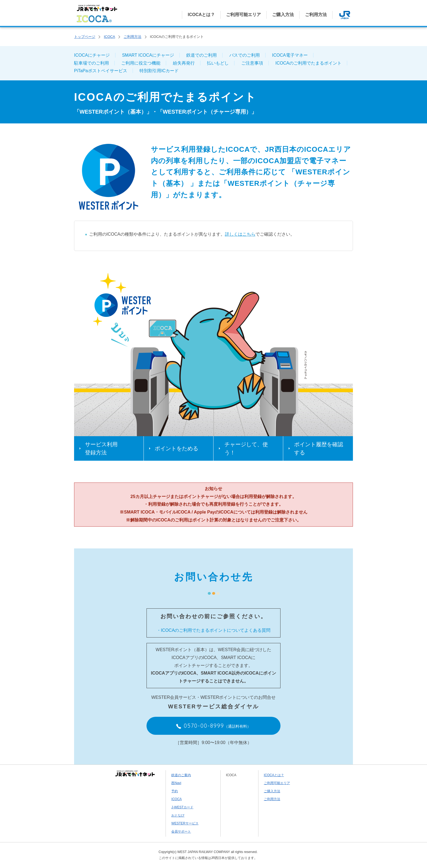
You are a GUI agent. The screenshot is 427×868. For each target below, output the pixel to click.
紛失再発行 (184, 63)
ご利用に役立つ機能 (141, 63)
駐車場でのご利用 (91, 63)
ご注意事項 (252, 63)
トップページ (85, 37)
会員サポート (181, 831)
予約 (175, 791)
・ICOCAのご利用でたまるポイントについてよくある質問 (214, 630)
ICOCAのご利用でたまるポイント (308, 63)
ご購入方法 (283, 15)
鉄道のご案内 (181, 775)
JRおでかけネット (135, 773)
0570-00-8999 (213, 726)
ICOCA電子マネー (290, 55)
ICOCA (109, 37)
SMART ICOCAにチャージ (148, 55)
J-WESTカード (182, 807)
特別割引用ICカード (159, 71)
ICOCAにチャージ (92, 55)
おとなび (178, 815)
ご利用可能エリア (243, 15)
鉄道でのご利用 (202, 55)
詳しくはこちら (240, 234)
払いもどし (218, 63)
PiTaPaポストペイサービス (101, 71)
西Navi (176, 783)
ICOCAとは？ (201, 15)
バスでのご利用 (245, 55)
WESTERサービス (185, 823)
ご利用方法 (316, 15)
